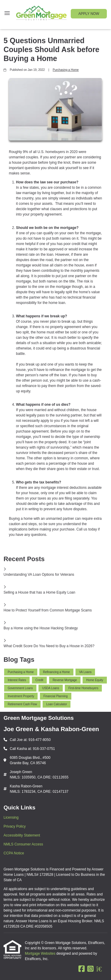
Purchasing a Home (66, 70)
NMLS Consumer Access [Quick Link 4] (23, 844)
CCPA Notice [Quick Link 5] (14, 853)
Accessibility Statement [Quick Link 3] (22, 835)
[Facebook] (82, 969)
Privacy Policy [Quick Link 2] (15, 826)
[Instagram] (90, 969)
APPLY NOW (89, 14)
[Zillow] (102, 969)
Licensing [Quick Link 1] (11, 817)
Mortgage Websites (41, 954)
